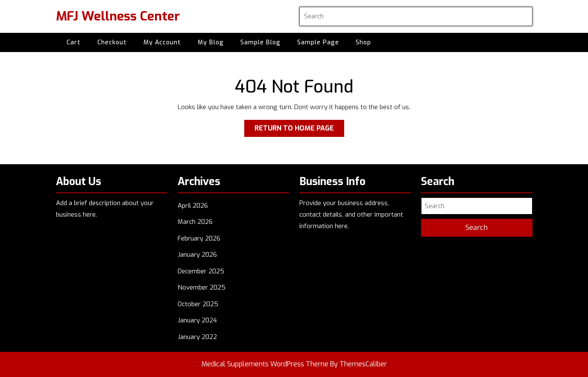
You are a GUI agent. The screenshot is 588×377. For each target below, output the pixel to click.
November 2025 (202, 287)
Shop (363, 42)
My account (162, 42)
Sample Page (318, 42)
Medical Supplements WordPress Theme (265, 364)
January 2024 (197, 320)
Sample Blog (260, 42)
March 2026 (195, 222)
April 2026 (193, 206)
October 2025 (198, 304)
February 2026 (199, 238)
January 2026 (197, 255)
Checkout (112, 42)
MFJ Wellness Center (118, 16)
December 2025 (201, 271)
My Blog (211, 42)
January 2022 (197, 337)
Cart (74, 42)
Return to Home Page (299, 130)
